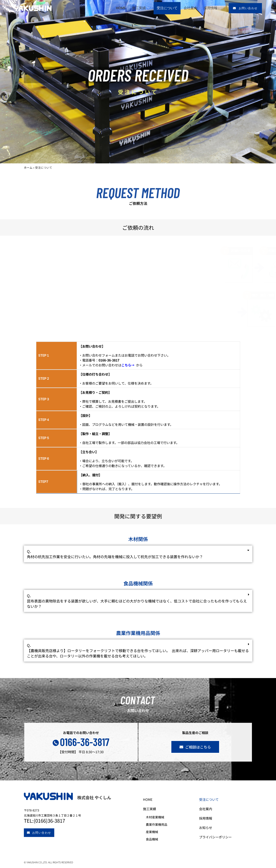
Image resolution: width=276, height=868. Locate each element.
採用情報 (211, 8)
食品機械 (155, 839)
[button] (138, 554)
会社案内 (191, 8)
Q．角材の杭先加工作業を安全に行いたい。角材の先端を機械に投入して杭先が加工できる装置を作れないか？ (115, 554)
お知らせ (209, 828)
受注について (167, 8)
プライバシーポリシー (219, 837)
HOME (121, 8)
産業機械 (155, 832)
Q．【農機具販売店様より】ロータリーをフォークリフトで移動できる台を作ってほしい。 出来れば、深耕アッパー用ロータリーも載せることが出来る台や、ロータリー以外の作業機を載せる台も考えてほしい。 (138, 650)
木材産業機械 (158, 817)
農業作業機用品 (160, 824)
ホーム (28, 167)
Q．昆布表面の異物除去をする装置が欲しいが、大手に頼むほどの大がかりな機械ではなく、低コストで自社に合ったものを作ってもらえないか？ (137, 601)
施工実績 (141, 8)
